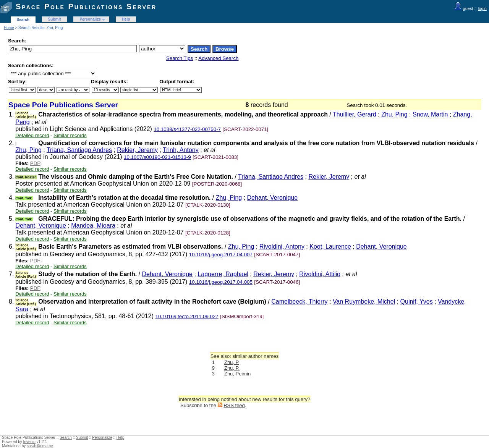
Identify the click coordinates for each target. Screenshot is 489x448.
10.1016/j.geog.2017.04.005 (221, 282)
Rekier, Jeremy (137, 150)
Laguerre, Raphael (223, 274)
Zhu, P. (232, 368)
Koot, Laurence (330, 247)
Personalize (90, 19)
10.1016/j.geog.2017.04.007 (221, 255)
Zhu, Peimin (237, 374)
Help (126, 19)
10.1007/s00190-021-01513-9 (157, 157)
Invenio (29, 442)
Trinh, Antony (181, 150)
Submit (55, 19)
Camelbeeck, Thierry (299, 302)
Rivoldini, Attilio (320, 274)
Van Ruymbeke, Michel (364, 302)
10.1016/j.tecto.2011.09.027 (187, 316)
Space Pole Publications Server (86, 6)
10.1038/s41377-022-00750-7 (187, 129)
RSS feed (234, 405)
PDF (35, 163)
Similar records (70, 135)
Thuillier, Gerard (355, 114)
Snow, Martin (430, 114)
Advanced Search (218, 58)
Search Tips (180, 58)
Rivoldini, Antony (282, 247)
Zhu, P (232, 362)
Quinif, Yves (417, 302)
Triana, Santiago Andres (79, 150)
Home (9, 28)
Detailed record (32, 135)
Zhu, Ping (394, 114)
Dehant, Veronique (273, 198)
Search (23, 20)
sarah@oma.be (40, 446)
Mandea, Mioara (93, 226)
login (482, 8)
